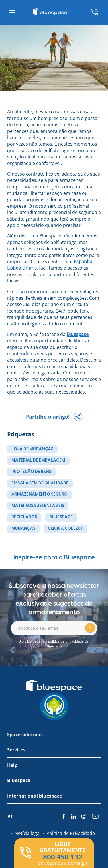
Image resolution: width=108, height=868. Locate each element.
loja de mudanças (32, 449)
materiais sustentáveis (38, 506)
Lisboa (14, 268)
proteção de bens (31, 472)
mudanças (23, 529)
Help (12, 765)
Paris (31, 268)
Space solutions (25, 735)
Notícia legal (28, 833)
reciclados (24, 517)
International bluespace (34, 796)
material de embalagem (38, 460)
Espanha (83, 262)
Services (16, 750)
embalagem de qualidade (40, 483)
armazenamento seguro (39, 494)
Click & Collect (66, 529)
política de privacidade (66, 641)
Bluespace (78, 334)
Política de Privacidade (71, 833)
